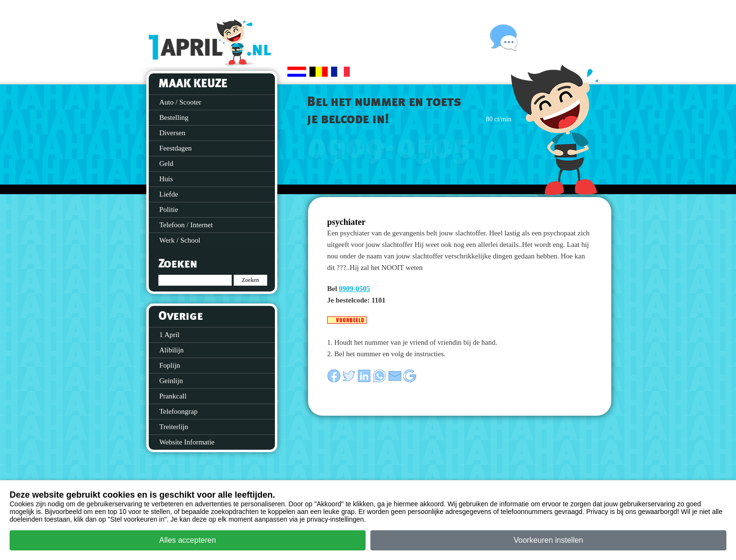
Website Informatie (187, 442)
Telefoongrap (178, 411)
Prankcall (173, 396)
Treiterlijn (174, 427)
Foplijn (170, 365)
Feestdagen (175, 148)
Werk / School (180, 240)
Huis (166, 179)
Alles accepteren (188, 540)
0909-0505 (354, 289)
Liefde (169, 194)
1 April (169, 335)
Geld (166, 163)
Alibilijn (172, 350)
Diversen (172, 133)
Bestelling (174, 117)
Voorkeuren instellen (549, 540)
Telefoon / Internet (186, 225)
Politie (169, 210)
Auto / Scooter (180, 102)
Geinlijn (171, 381)
